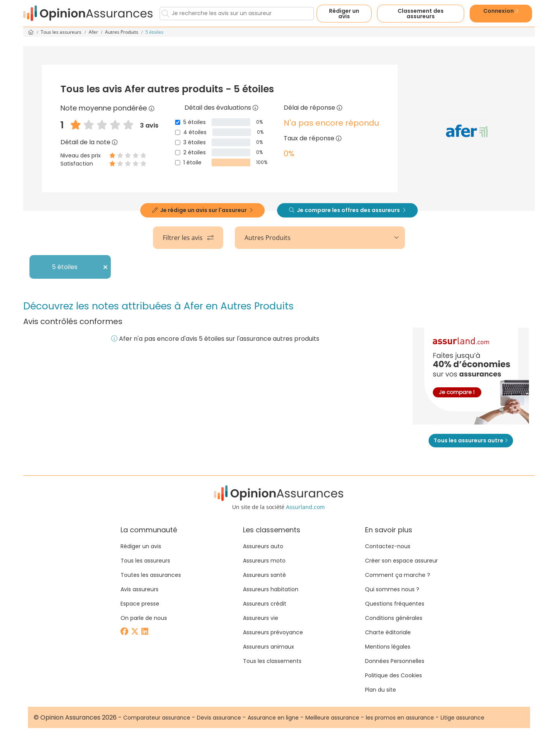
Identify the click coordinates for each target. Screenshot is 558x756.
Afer (94, 32)
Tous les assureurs (62, 32)
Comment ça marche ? (398, 575)
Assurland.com (305, 507)
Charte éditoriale (388, 632)
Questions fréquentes (395, 604)
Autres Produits (122, 32)
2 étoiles (195, 152)
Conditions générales (394, 618)
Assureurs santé (264, 575)
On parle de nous (144, 618)
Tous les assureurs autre (471, 440)
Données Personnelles (395, 661)
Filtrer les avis (188, 238)
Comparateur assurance (157, 718)
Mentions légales (388, 647)
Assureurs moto (264, 561)
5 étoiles (195, 122)
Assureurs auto (263, 546)
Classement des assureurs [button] (421, 14)
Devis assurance (219, 718)
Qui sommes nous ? (392, 589)
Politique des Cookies (394, 675)
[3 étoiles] (178, 142)
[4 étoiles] (178, 132)
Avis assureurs (139, 589)
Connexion (501, 11)
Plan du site (381, 690)
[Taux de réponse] (339, 138)
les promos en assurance (400, 718)
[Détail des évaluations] (255, 108)
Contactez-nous (388, 546)
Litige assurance (462, 718)
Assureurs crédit (265, 604)
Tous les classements (272, 661)
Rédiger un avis (344, 14)
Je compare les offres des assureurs (347, 210)
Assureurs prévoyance (273, 632)
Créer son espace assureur (401, 561)
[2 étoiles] (178, 153)
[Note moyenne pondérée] (152, 108)
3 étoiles (195, 142)
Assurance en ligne (273, 718)
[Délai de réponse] (339, 108)
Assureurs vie (261, 618)
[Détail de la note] (115, 142)
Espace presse (140, 604)
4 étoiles (195, 132)
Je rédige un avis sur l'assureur (202, 210)
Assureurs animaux (269, 647)
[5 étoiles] (178, 122)
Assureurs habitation (271, 589)
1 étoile (192, 162)
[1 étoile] (178, 163)
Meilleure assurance (332, 718)
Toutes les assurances (151, 575)
